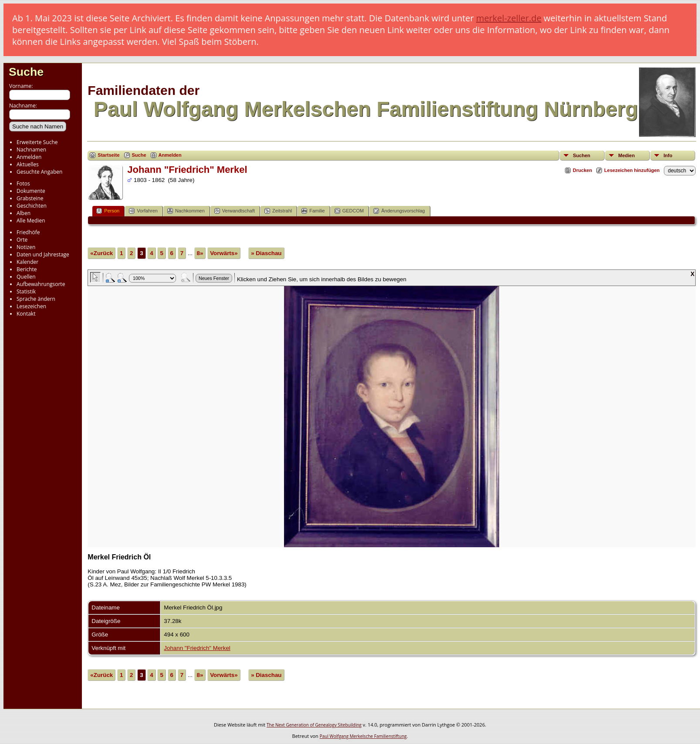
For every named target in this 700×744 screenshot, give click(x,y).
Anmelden (29, 157)
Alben (24, 213)
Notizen (26, 247)
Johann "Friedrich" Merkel (197, 648)
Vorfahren (143, 211)
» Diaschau (266, 253)
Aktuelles (28, 164)
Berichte (27, 269)
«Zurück (101, 253)
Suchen (582, 155)
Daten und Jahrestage (43, 254)
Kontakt (26, 314)
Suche (26, 72)
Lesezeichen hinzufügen (632, 170)
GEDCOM (349, 211)
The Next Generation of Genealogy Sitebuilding (314, 725)
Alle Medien (31, 221)
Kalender (27, 262)
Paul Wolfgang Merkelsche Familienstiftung (363, 736)
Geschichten (32, 206)
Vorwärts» (224, 253)
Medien (626, 155)
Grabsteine (30, 198)
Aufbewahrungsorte (41, 284)
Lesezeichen (31, 306)
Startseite (108, 155)
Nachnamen (31, 150)
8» (200, 253)
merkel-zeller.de (509, 18)
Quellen (26, 277)
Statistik (26, 291)
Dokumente (31, 191)
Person (108, 211)
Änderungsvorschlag (399, 211)
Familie (313, 211)
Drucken (582, 170)
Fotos (23, 183)
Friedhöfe (28, 232)
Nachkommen (186, 211)
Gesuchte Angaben (39, 172)
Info (668, 155)
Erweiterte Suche (37, 142)
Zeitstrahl (278, 211)
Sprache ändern (36, 299)
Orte (22, 240)
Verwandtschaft (235, 211)
